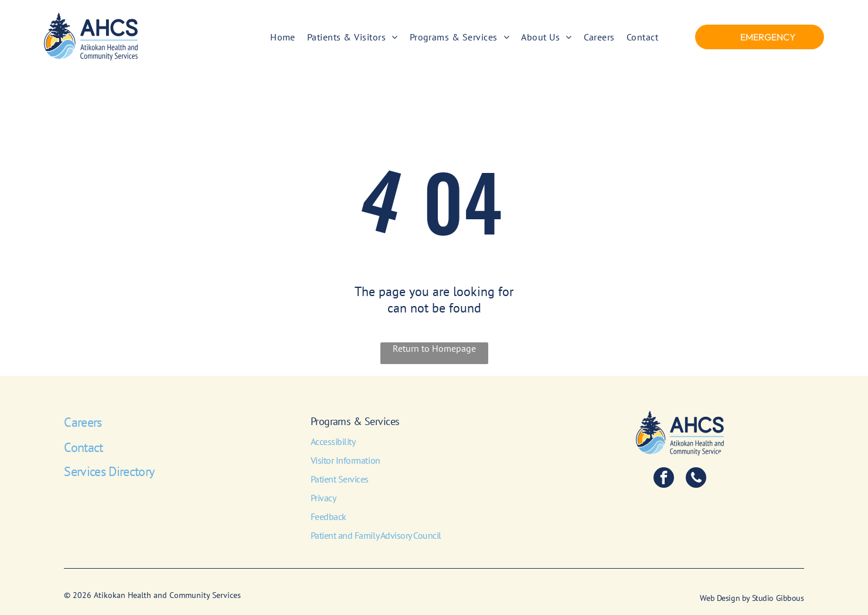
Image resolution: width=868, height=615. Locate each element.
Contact (83, 447)
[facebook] (664, 479)
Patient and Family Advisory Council (376, 535)
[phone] (696, 479)
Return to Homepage (434, 348)
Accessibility (333, 441)
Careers (83, 422)
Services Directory (109, 471)
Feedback (329, 517)
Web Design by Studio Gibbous (752, 598)
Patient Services (340, 479)
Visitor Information (346, 460)
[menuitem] (283, 36)
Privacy (324, 498)
